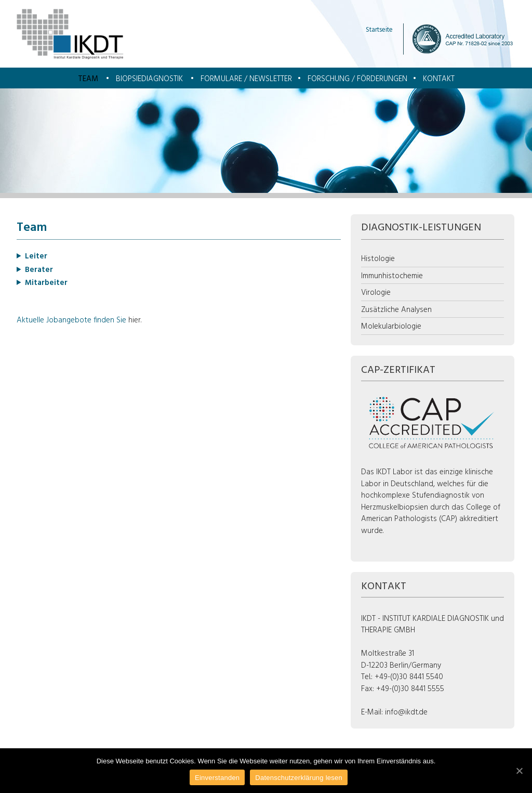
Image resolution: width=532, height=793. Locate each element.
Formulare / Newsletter (246, 79)
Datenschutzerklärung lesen (299, 778)
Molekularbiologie (391, 327)
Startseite (379, 30)
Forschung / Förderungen (357, 79)
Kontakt (439, 79)
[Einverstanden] (519, 771)
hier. (135, 320)
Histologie (378, 259)
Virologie (376, 293)
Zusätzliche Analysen (396, 310)
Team (88, 79)
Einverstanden (217, 778)
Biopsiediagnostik (149, 79)
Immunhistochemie (392, 276)
